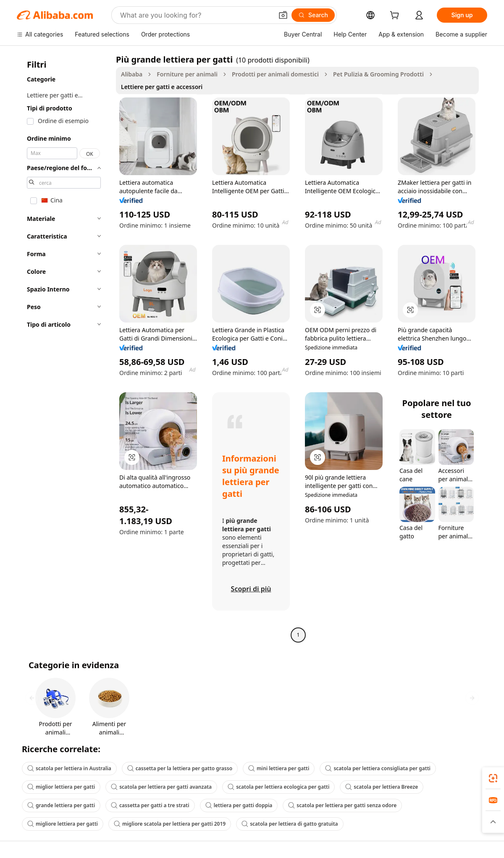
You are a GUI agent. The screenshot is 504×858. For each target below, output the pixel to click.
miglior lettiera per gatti (61, 787)
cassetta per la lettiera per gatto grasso (180, 768)
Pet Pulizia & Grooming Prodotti (378, 74)
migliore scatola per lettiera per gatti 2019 (170, 824)
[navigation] (64, 348)
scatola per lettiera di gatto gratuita (290, 824)
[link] (493, 778)
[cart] (396, 16)
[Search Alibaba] (196, 15)
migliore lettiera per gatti (63, 824)
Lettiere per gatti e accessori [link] (162, 87)
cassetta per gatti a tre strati (150, 805)
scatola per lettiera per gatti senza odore (342, 805)
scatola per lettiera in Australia (69, 768)
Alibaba (132, 74)
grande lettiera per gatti (61, 805)
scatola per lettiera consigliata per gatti (378, 768)
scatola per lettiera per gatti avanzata (161, 787)
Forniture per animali (187, 74)
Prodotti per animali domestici (275, 74)
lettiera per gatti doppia (239, 805)
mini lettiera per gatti (279, 768)
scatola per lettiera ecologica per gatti (278, 787)
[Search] (313, 15)
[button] (283, 15)
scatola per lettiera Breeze (382, 787)
